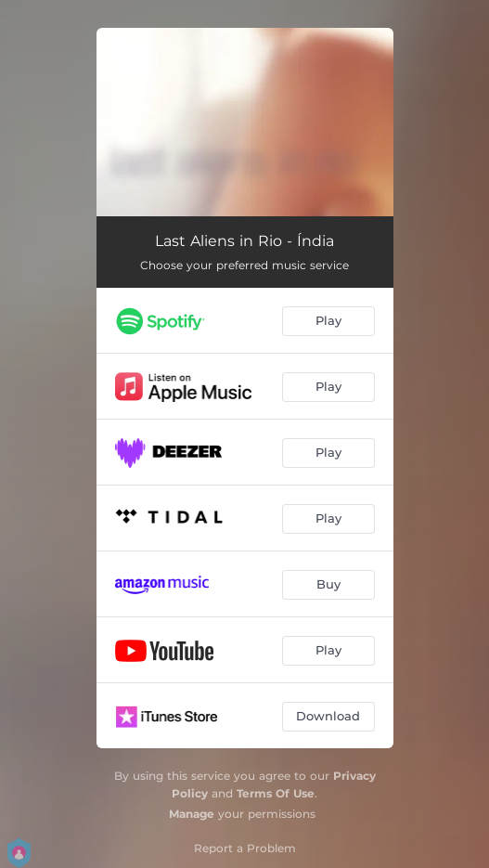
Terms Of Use (276, 793)
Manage (192, 814)
